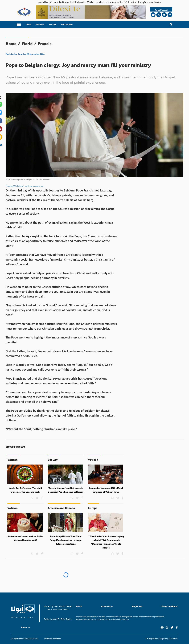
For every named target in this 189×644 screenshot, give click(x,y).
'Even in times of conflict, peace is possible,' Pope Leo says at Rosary (66, 490)
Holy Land (52, 24)
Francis (45, 44)
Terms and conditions (52, 639)
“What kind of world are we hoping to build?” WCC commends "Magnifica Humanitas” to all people (106, 542)
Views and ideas (67, 24)
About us (26, 627)
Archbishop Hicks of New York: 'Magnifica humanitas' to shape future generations (66, 540)
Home (11, 44)
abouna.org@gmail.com (85, 619)
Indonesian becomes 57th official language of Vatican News (106, 490)
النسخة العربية (161, 10)
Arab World (40, 24)
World (29, 24)
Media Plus (173, 639)
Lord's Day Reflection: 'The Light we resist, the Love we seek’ (25, 490)
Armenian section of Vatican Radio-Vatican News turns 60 (25, 538)
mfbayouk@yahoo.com (120, 619)
